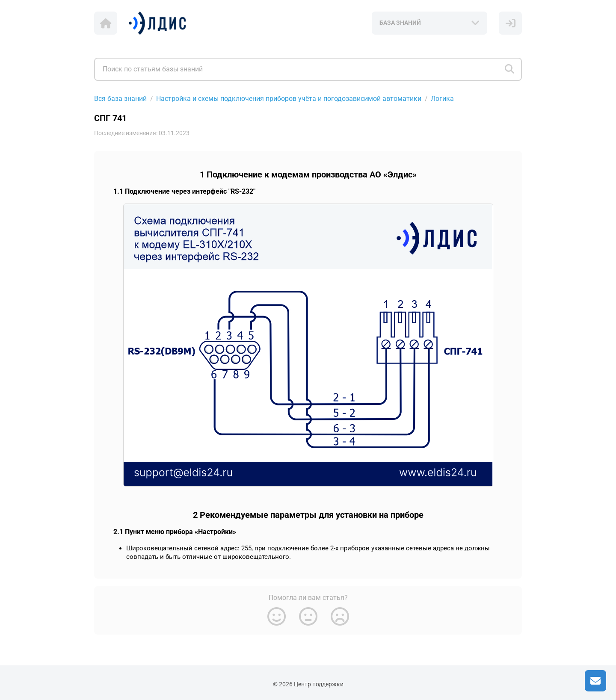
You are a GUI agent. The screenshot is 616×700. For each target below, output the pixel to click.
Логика (442, 99)
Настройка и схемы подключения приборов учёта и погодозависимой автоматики (289, 99)
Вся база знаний (120, 99)
